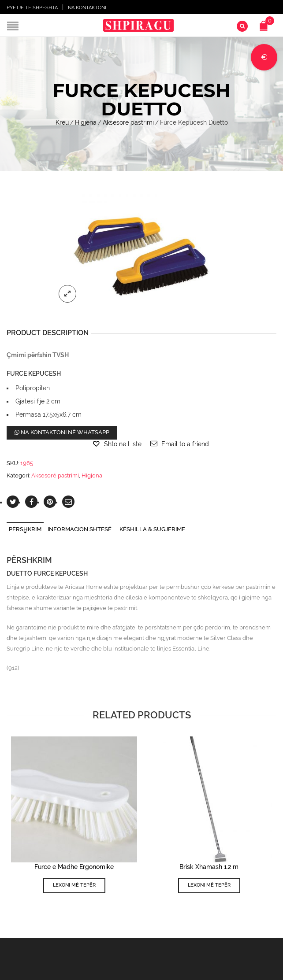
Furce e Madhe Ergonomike (74, 867)
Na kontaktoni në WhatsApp (62, 432)
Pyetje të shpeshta (32, 8)
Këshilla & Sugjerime (152, 529)
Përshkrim (25, 529)
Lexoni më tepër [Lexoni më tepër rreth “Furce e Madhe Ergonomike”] (74, 885)
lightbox (67, 293)
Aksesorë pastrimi (128, 122)
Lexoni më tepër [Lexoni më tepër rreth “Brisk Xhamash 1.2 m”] (209, 885)
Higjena (86, 122)
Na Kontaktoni (87, 8)
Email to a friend (185, 444)
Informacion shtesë (80, 529)
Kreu (62, 122)
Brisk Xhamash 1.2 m (209, 867)
